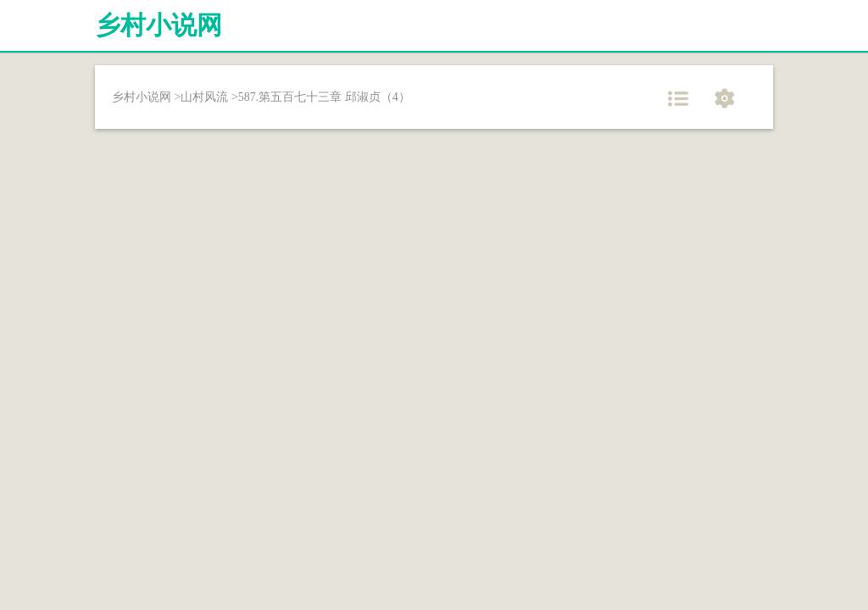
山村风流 (204, 97)
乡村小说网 (159, 25)
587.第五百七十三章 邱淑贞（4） (324, 97)
